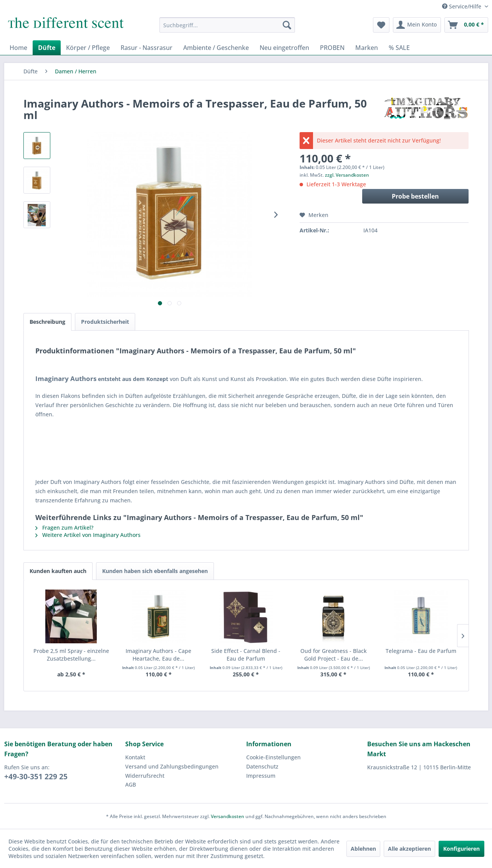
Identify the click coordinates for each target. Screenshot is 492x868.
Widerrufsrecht (145, 776)
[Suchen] (287, 25)
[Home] (18, 48)
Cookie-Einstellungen (273, 757)
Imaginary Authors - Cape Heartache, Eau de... (158, 655)
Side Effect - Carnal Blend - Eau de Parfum (246, 655)
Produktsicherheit (105, 322)
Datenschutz (262, 766)
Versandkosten (228, 816)
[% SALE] (399, 48)
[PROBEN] (332, 48)
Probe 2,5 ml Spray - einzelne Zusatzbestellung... (71, 655)
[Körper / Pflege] (88, 48)
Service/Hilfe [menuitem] (462, 6)
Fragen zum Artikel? (64, 528)
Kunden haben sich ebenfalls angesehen (155, 571)
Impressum (261, 776)
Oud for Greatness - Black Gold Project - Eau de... (334, 655)
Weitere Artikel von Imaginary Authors (88, 535)
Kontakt (135, 757)
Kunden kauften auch (58, 571)
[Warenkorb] (466, 25)
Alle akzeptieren (409, 849)
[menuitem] (227, 25)
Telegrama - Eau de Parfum (421, 651)
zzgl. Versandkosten (347, 175)
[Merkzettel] (381, 25)
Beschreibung (47, 322)
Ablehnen (363, 849)
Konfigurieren (461, 849)
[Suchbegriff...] (227, 25)
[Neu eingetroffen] (284, 48)
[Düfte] (47, 48)
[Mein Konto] (417, 25)
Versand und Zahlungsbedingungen (172, 766)
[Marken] (367, 48)
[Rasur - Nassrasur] (147, 48)
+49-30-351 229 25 (36, 777)
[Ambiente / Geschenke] (216, 48)
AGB (131, 784)
